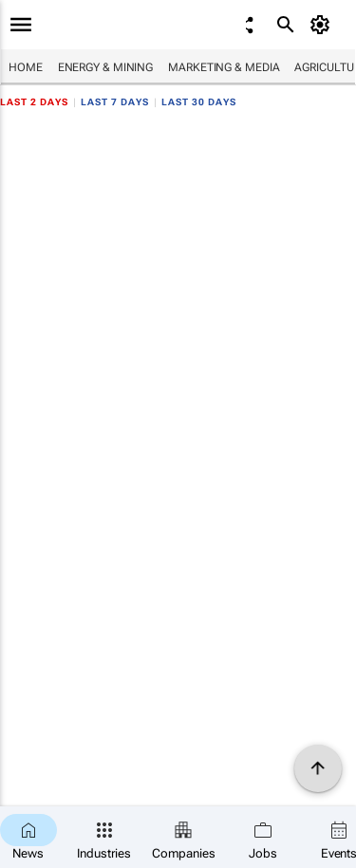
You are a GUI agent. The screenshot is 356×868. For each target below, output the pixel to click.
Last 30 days (199, 102)
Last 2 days (34, 102)
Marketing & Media (224, 67)
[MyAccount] (323, 25)
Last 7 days (115, 102)
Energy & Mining (106, 67)
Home (26, 67)
